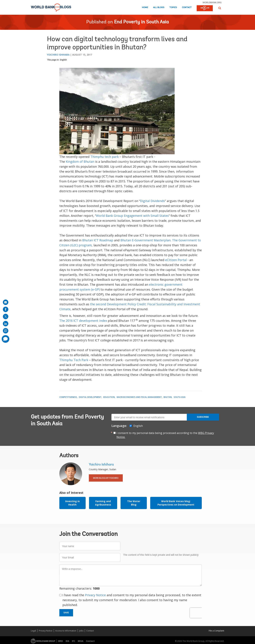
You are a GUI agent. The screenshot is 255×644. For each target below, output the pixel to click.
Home (145, 8)
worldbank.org (212, 2)
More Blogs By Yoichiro (106, 478)
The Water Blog (134, 503)
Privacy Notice (95, 595)
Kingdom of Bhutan (80, 162)
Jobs (81, 631)
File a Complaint (216, 631)
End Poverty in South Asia (141, 22)
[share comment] (6, 339)
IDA (67, 641)
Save (66, 613)
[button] (220, 8)
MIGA (81, 641)
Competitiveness (68, 397)
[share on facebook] (6, 309)
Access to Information (66, 631)
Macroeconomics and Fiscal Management (139, 397)
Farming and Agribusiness (103, 503)
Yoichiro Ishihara (58, 55)
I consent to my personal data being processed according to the (165, 435)
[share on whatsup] (6, 331)
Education (109, 397)
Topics (173, 8)
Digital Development (90, 397)
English (63, 60)
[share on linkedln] (6, 324)
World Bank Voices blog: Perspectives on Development (176, 503)
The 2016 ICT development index (83, 321)
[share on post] (6, 316)
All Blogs (159, 8)
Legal (33, 631)
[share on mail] (6, 302)
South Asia (180, 397)
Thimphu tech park (105, 157)
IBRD (60, 641)
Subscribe (203, 417)
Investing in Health (72, 503)
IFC (73, 641)
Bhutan (168, 397)
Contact (187, 8)
